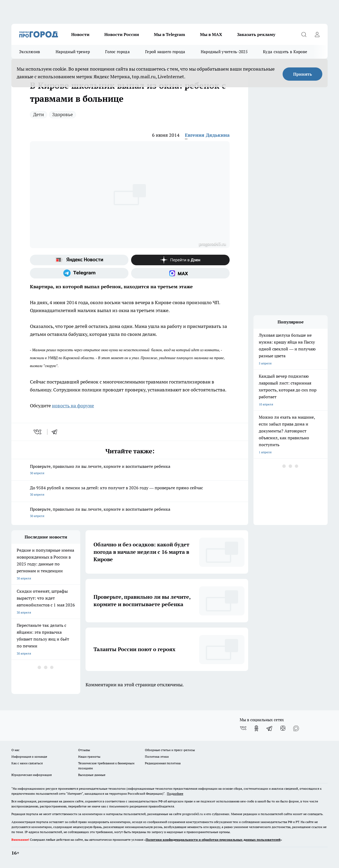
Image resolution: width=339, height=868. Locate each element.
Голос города (117, 52)
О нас (15, 750)
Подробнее (175, 794)
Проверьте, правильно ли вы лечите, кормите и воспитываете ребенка (130, 470)
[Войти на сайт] (317, 34)
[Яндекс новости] (79, 260)
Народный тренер (73, 52)
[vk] (38, 432)
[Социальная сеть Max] (180, 273)
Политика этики (157, 757)
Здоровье (63, 114)
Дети (39, 114)
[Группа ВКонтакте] (243, 728)
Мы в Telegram (169, 34)
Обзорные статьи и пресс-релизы (170, 750)
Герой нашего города (165, 52)
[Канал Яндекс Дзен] (180, 260)
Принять (303, 74)
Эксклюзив (30, 52)
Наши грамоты (89, 757)
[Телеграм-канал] (79, 273)
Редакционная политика (163, 763)
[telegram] (56, 432)
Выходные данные (92, 775)
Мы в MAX (211, 34)
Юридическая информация (32, 775)
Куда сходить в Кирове (285, 52)
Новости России (122, 34)
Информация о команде (29, 757)
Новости (80, 34)
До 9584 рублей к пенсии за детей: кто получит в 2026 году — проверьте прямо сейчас (130, 492)
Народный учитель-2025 (224, 52)
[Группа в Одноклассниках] (256, 728)
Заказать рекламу (256, 34)
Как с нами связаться (27, 763)
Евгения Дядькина (207, 135)
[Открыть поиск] (304, 34)
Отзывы (84, 750)
